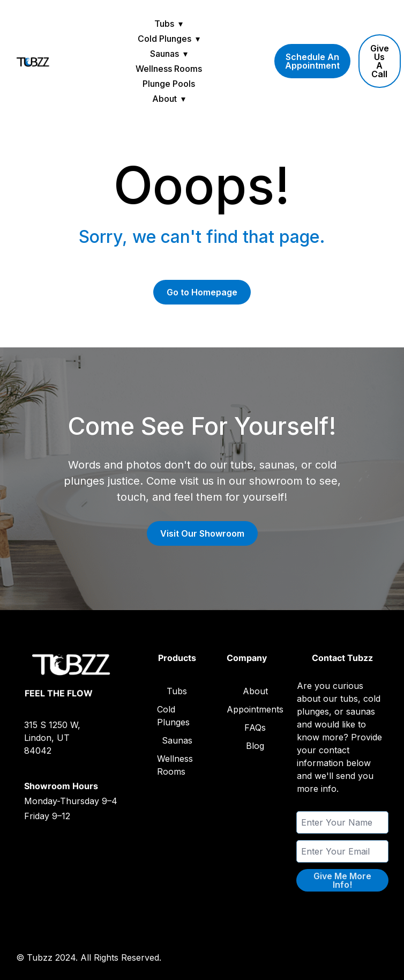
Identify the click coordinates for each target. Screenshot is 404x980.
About (164, 99)
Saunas (164, 54)
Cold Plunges (164, 39)
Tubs (164, 24)
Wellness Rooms (169, 69)
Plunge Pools (169, 84)
